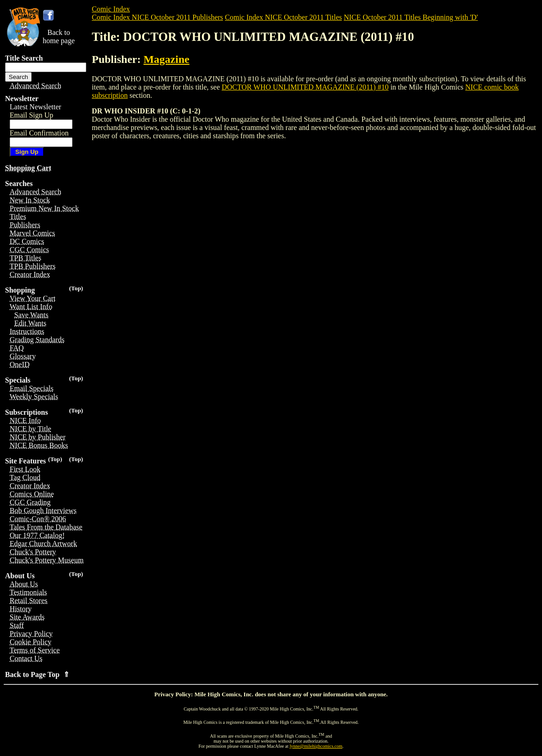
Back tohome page (59, 37)
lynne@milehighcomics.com (316, 746)
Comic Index (111, 9)
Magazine (167, 59)
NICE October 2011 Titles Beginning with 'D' (411, 17)
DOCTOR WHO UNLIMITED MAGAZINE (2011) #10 (305, 87)
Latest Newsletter (35, 107)
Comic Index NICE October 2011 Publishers (157, 17)
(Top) (76, 288)
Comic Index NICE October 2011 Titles (283, 17)
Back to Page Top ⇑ (37, 674)
